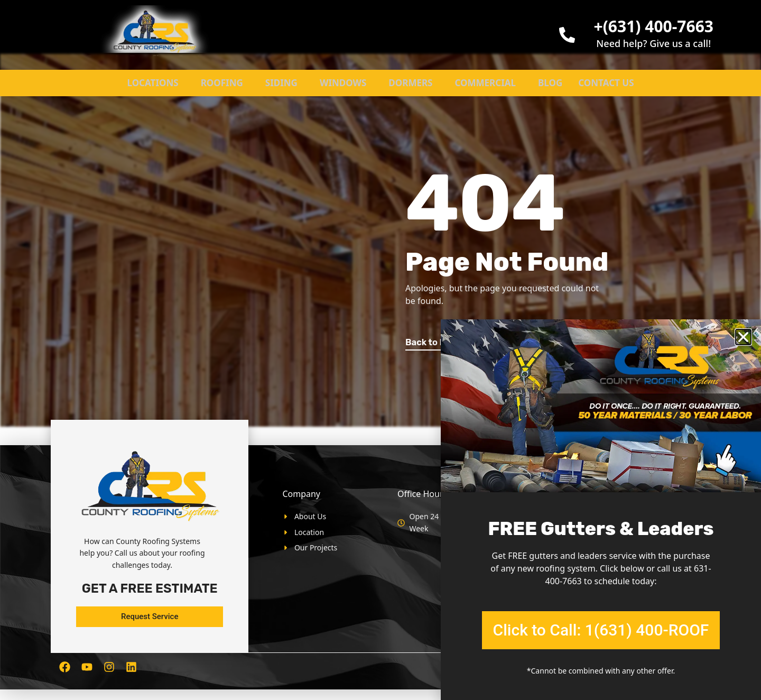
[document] (380, 350)
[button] (743, 337)
